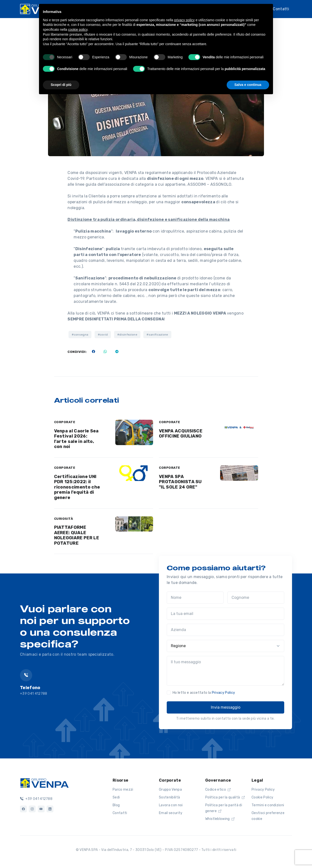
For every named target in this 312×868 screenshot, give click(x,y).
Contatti (281, 9)
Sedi (116, 797)
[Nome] (195, 598)
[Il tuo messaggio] (225, 671)
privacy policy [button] (185, 20)
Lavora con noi (171, 805)
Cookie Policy (262, 797)
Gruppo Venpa (170, 790)
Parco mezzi (123, 790)
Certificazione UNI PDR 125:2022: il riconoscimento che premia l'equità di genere (77, 487)
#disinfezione (127, 335)
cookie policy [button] (78, 30)
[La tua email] (225, 614)
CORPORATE (65, 422)
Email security (171, 813)
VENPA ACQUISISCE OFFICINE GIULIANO (181, 434)
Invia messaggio (226, 707)
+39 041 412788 (36, 799)
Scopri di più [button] (61, 85)
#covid (103, 335)
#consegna (80, 335)
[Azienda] (225, 630)
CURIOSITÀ (64, 519)
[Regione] (225, 646)
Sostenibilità (169, 797)
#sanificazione (157, 335)
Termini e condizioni (268, 805)
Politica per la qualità (225, 797)
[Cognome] (256, 598)
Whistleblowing (220, 819)
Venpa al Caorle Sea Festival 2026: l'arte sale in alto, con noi (76, 439)
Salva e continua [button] (248, 85)
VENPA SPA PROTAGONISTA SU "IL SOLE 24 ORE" (180, 482)
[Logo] (44, 783)
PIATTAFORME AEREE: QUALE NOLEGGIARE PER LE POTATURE (77, 535)
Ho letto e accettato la (204, 693)
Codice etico (218, 790)
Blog (116, 805)
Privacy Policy (223, 693)
